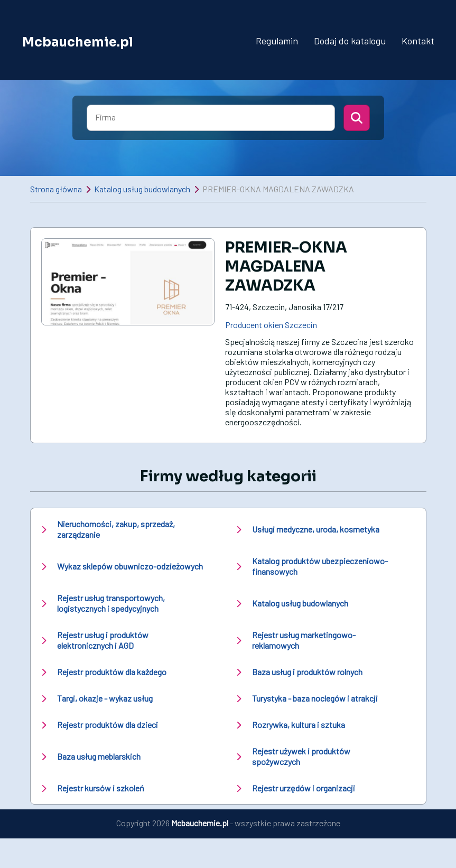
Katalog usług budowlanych (142, 189)
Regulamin (277, 41)
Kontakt (418, 41)
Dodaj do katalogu (350, 41)
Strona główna (56, 189)
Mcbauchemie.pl (78, 41)
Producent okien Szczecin (271, 325)
